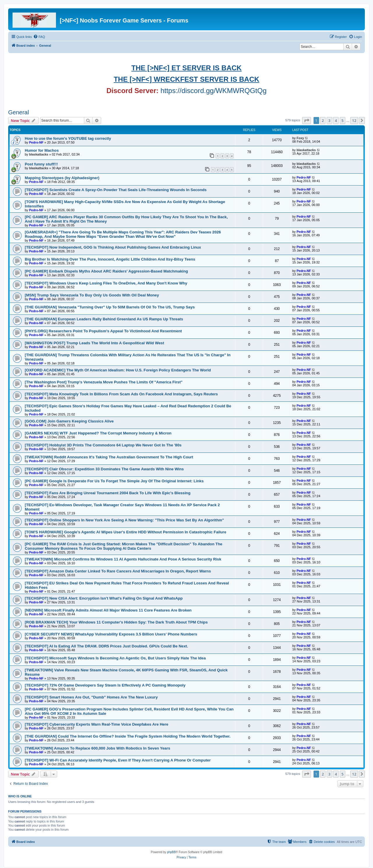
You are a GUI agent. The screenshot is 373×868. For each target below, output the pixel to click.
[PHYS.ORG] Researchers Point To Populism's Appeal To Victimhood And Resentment (103, 331)
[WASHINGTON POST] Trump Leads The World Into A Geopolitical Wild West (94, 343)
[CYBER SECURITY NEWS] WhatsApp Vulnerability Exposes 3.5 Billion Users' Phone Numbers (111, 634)
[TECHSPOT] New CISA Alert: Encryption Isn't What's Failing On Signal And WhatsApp (104, 598)
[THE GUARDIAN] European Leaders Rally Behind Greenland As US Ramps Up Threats (104, 319)
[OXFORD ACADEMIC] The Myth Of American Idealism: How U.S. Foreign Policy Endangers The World (118, 370)
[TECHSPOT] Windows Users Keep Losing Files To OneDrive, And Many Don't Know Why (106, 283)
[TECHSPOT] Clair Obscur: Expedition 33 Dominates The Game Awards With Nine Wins (104, 469)
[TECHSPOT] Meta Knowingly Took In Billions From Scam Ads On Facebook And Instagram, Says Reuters (121, 394)
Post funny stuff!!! (41, 164)
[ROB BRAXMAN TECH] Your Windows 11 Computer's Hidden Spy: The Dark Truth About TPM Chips (116, 622)
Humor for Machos (42, 150)
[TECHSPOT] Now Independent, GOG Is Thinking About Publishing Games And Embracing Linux (113, 247)
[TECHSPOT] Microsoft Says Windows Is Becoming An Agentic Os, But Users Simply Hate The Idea (115, 658)
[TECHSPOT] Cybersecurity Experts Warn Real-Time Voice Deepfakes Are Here (97, 724)
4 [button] (336, 120)
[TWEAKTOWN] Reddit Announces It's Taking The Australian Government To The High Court (109, 457)
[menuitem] (39, 37)
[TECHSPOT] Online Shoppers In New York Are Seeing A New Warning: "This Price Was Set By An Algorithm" (124, 520)
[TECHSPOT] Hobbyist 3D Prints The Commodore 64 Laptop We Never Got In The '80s (103, 445)
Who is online (20, 796)
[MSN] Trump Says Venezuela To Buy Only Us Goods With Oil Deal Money (92, 295)
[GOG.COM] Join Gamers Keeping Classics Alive (69, 421)
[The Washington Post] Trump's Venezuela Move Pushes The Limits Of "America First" (104, 382)
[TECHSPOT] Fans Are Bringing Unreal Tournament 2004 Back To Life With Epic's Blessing (108, 493)
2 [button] (323, 120)
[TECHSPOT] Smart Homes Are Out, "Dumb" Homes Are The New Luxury (91, 697)
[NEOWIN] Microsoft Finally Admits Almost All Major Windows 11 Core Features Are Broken (108, 610)
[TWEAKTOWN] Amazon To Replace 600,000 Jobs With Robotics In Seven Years (97, 748)
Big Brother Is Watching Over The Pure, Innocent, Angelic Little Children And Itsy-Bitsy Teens (110, 259)
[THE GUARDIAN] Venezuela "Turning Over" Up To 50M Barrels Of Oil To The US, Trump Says (110, 307)
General (19, 112)
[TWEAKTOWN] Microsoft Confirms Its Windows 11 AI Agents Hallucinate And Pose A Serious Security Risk (123, 559)
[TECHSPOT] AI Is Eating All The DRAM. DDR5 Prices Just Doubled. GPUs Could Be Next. (106, 646)
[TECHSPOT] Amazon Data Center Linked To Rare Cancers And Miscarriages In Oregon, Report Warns (118, 571)
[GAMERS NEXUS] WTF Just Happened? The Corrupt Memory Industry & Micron (98, 433)
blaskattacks (39, 154)
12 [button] (354, 120)
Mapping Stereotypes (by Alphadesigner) (62, 178)
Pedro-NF (36, 142)
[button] (307, 120)
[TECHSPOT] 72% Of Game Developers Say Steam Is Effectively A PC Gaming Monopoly (105, 685)
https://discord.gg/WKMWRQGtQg (214, 91)
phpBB (171, 852)
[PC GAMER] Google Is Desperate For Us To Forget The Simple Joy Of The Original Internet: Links (114, 481)
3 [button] (329, 120)
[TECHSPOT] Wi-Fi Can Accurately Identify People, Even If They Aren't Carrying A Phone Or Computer (118, 760)
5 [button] (343, 120)
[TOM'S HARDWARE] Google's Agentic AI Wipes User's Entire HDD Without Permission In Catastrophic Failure (126, 532)
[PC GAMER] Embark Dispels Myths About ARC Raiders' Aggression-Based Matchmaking (106, 271)
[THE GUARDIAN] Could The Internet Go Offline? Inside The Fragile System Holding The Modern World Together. (128, 736)
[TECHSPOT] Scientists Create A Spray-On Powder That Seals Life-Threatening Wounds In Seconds (116, 190)
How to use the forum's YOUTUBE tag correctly (68, 138)
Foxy (300, 138)
